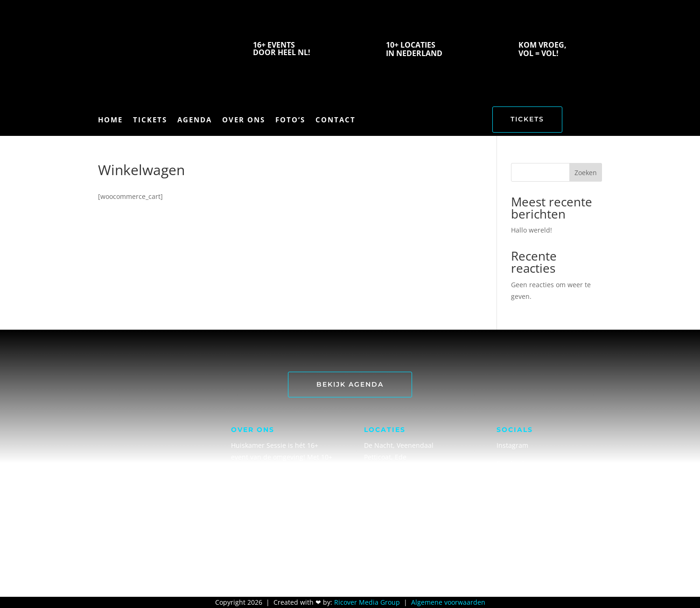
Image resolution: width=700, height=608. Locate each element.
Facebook (511, 463)
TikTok (506, 519)
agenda (195, 120)
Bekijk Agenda (350, 384)
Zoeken (586, 173)
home (110, 120)
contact (336, 120)
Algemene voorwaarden (448, 602)
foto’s (290, 120)
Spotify (507, 482)
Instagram (512, 445)
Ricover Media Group (367, 602)
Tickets (150, 120)
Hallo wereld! (532, 230)
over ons (244, 120)
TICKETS (527, 119)
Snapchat (511, 500)
